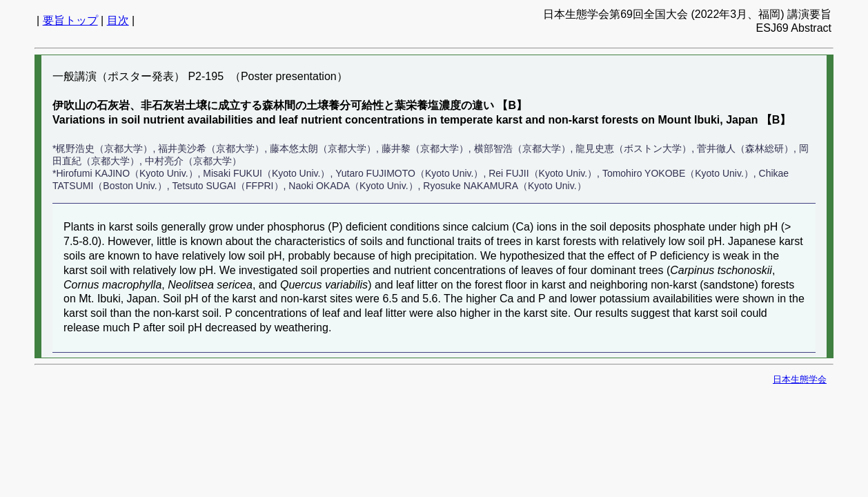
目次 (118, 20)
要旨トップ (70, 20)
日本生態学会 (800, 379)
